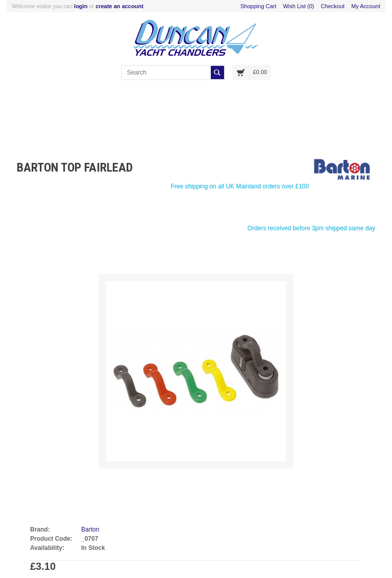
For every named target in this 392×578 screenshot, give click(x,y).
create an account (119, 6)
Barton (90, 529)
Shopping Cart (258, 6)
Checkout (333, 6)
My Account (366, 6)
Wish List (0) (298, 6)
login (81, 6)
